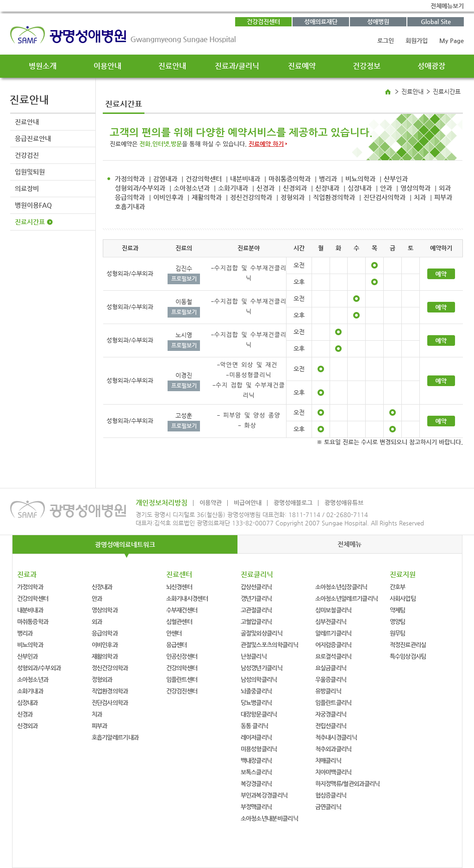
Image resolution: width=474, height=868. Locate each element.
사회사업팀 (403, 598)
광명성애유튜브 (344, 503)
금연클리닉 (328, 807)
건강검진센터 (263, 22)
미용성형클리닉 (259, 749)
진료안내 (172, 66)
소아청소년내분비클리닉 (269, 818)
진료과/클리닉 (237, 66)
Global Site (436, 22)
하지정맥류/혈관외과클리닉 (348, 784)
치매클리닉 (328, 760)
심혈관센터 (179, 621)
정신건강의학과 (251, 197)
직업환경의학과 (334, 197)
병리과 (328, 179)
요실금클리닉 (331, 668)
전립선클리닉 (331, 726)
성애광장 (431, 66)
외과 (445, 188)
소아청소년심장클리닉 (341, 587)
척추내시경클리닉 (336, 737)
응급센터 (177, 645)
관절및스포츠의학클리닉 (269, 645)
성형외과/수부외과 (140, 188)
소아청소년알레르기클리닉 (347, 598)
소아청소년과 (192, 188)
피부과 (443, 197)
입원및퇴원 (30, 172)
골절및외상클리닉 (262, 633)
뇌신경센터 (179, 587)
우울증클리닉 (331, 679)
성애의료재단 (321, 22)
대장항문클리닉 (259, 714)
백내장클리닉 (256, 760)
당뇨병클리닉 (256, 703)
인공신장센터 (182, 656)
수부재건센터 (182, 610)
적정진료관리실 (408, 645)
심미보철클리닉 (334, 610)
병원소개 (43, 66)
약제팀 (398, 610)
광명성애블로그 (293, 503)
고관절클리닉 (256, 610)
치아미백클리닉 (334, 772)
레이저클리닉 (256, 737)
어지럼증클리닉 (334, 645)
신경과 (265, 188)
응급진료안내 (33, 138)
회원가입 (417, 41)
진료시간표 (30, 222)
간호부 (398, 587)
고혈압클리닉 (256, 621)
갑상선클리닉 (256, 587)
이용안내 (107, 66)
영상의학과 (415, 188)
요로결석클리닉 (334, 656)
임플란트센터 (182, 679)
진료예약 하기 (266, 144)
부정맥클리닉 (256, 807)
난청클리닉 (254, 656)
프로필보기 (184, 279)
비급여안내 (248, 503)
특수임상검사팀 (408, 656)
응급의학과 (130, 197)
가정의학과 (130, 179)
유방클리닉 (328, 691)
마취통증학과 (33, 621)
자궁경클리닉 (331, 714)
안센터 (174, 633)
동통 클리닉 (255, 726)
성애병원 (378, 22)
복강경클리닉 (256, 784)
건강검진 (27, 155)
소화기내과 (233, 188)
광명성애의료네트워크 (125, 544)
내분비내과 (245, 179)
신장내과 (327, 188)
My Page (452, 41)
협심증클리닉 (331, 795)
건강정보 (367, 66)
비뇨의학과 (360, 179)
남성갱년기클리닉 (262, 668)
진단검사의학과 (384, 197)
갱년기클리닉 (256, 598)
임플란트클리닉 (334, 703)
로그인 (386, 41)
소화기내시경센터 (187, 598)
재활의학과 (207, 197)
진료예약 (302, 66)
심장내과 (360, 188)
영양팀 (398, 621)
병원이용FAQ (33, 205)
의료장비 (27, 188)
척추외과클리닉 (334, 749)
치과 (420, 197)
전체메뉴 (349, 544)
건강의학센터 (204, 179)
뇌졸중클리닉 (256, 691)
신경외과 (295, 188)
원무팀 (398, 633)
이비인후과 (168, 197)
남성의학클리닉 (259, 679)
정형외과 (293, 197)
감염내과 (165, 179)
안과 (386, 188)
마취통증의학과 (290, 179)
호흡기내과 (130, 206)
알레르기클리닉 (334, 633)
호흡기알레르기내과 (115, 737)
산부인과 (396, 179)
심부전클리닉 (331, 621)
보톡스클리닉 (256, 772)
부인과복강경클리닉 (264, 795)
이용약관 (211, 503)
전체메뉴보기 (447, 6)
